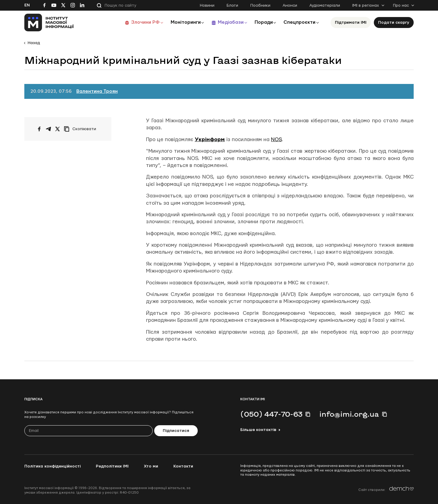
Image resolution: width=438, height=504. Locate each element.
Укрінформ (210, 139)
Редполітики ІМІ (112, 466)
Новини (207, 5)
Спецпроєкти (299, 22)
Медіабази (228, 22)
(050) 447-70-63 (271, 414)
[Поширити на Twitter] (57, 129)
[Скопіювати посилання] (82, 129)
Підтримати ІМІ (351, 23)
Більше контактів (258, 430)
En (27, 5)
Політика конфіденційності (52, 466)
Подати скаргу (394, 23)
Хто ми (151, 466)
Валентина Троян (97, 91)
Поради (262, 22)
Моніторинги (182, 22)
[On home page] (49, 23)
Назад (34, 43)
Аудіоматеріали (325, 5)
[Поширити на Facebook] (39, 129)
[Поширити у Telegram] (48, 129)
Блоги (232, 5)
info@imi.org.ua (349, 414)
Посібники (260, 5)
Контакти (183, 466)
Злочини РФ (142, 22)
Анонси (290, 5)
